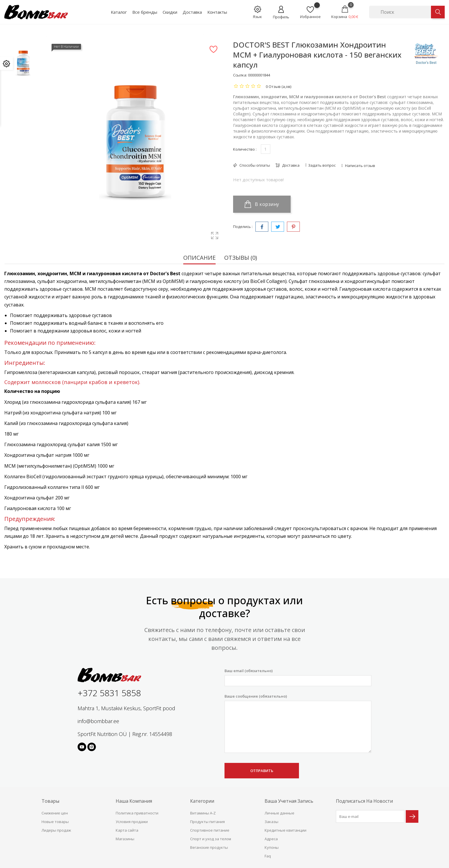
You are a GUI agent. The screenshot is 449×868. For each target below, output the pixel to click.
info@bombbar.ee (98, 721)
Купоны (272, 847)
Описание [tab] (199, 258)
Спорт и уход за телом (211, 839)
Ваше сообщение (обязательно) (298, 723)
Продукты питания (207, 822)
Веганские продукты (209, 847)
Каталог (119, 12)
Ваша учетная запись (289, 801)
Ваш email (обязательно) (298, 677)
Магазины (125, 839)
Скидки (170, 12)
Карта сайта (127, 830)
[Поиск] (400, 12)
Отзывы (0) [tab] (241, 258)
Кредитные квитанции (285, 830)
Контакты (217, 12)
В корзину (262, 204)
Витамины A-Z (203, 813)
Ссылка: (240, 75)
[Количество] (266, 149)
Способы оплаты (254, 165)
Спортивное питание (210, 830)
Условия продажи (132, 822)
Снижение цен (55, 813)
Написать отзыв (360, 166)
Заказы (271, 822)
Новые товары (55, 822)
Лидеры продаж (56, 830)
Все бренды (145, 12)
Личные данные (279, 813)
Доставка (192, 12)
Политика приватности (137, 813)
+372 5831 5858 (109, 693)
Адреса (271, 839)
